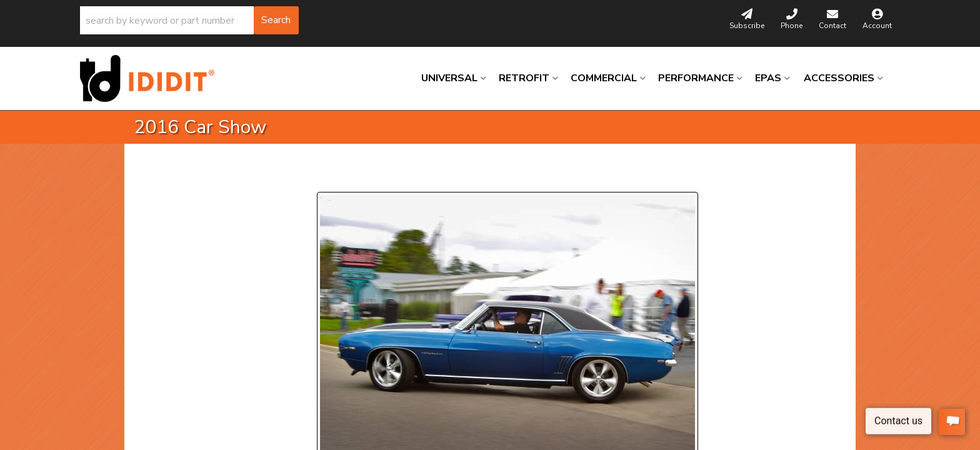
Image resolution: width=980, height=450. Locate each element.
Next (431, 177)
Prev (334, 177)
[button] (189, 20)
